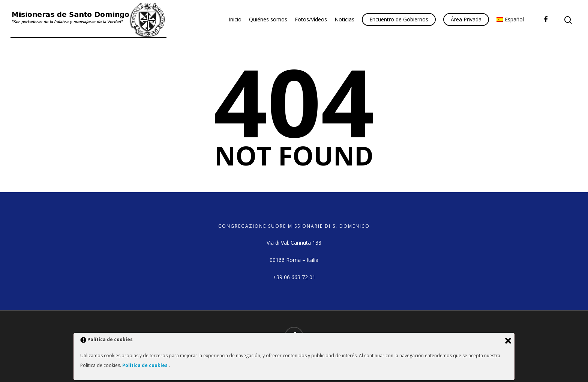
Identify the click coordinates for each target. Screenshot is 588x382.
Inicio (235, 19)
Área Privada (466, 19)
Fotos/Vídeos (311, 19)
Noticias (344, 19)
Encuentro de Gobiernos (399, 19)
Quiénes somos (268, 19)
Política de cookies (145, 365)
